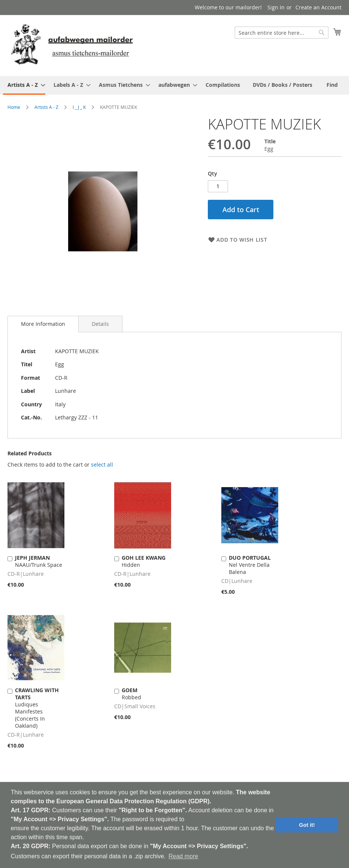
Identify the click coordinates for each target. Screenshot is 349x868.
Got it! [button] (307, 825)
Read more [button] (183, 856)
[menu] (174, 85)
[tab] (43, 324)
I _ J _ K (79, 107)
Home (14, 107)
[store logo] (72, 45)
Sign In (276, 7)
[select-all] (102, 465)
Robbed (131, 694)
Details (100, 324)
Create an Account (318, 7)
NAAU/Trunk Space (39, 561)
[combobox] (282, 33)
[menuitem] (24, 85)
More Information (43, 324)
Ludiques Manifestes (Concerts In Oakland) (37, 708)
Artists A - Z (46, 107)
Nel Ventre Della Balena (250, 565)
